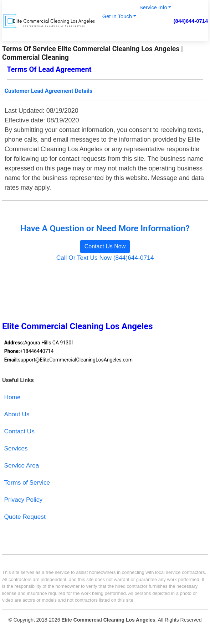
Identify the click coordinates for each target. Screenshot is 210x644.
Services (16, 448)
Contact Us (19, 431)
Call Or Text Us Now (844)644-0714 (105, 258)
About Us (17, 414)
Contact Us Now (105, 246)
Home (12, 397)
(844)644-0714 (191, 21)
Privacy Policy (23, 500)
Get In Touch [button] (117, 16)
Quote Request (25, 517)
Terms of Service (27, 482)
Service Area (21, 465)
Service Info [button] (153, 7)
